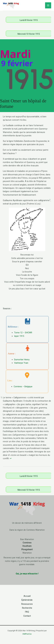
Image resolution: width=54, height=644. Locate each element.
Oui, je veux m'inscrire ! (27, 574)
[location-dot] (27, 375)
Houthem (27, 546)
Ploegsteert (27, 549)
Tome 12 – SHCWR (23, 333)
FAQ (27, 612)
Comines (27, 543)
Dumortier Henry (22, 360)
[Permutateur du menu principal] (48, 5)
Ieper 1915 (19, 336)
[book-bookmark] (28, 321)
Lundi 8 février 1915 (29, 20)
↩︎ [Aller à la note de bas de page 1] (11, 458)
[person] (28, 348)
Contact (27, 616)
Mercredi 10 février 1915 (29, 34)
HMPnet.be (27, 634)
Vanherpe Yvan (21, 363)
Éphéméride (27, 600)
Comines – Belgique (23, 387)
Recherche (27, 608)
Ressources (27, 604)
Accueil (27, 596)
